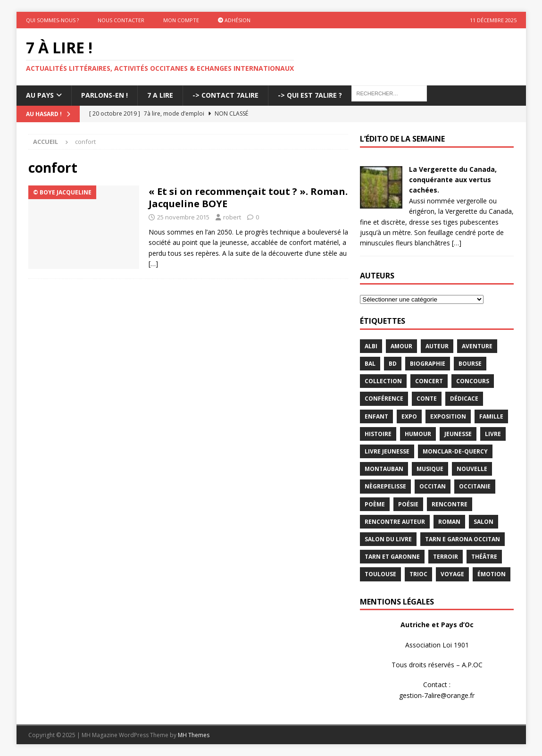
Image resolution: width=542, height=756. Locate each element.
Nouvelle (472, 469)
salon (484, 522)
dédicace (464, 399)
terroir (446, 557)
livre (493, 434)
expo (409, 416)
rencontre (450, 504)
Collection (383, 381)
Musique (430, 469)
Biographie (428, 364)
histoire (378, 434)
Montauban (384, 469)
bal (370, 364)
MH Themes (194, 735)
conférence (384, 399)
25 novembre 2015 (183, 217)
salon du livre (388, 539)
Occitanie (475, 486)
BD (393, 364)
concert (429, 381)
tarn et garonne (392, 557)
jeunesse (458, 434)
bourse (470, 364)
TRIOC (418, 574)
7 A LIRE (160, 95)
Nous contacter (121, 20)
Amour (401, 346)
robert (232, 217)
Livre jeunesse (387, 451)
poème (375, 504)
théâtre (484, 557)
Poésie (408, 504)
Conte (427, 399)
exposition (448, 416)
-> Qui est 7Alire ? (310, 95)
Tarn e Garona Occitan (463, 539)
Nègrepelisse (385, 486)
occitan (433, 486)
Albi (371, 346)
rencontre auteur (395, 522)
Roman (449, 522)
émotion (492, 574)
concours (473, 381)
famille (491, 416)
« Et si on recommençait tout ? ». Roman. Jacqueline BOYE (248, 197)
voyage (452, 574)
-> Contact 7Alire (225, 95)
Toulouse (380, 574)
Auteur (437, 346)
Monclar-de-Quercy (455, 451)
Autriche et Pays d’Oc (437, 625)
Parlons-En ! (104, 95)
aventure (477, 346)
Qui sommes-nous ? (52, 20)
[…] (153, 264)
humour (418, 434)
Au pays (40, 95)
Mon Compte (181, 20)
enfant (376, 416)
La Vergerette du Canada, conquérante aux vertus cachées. (453, 180)
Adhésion (234, 20)
